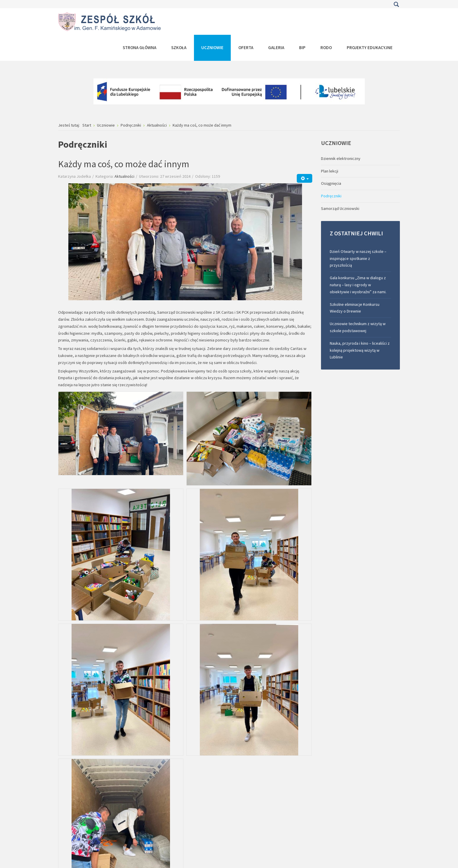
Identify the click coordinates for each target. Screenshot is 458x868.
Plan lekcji (330, 171)
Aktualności (124, 176)
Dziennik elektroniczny (341, 158)
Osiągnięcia (331, 183)
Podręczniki (331, 196)
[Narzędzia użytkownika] (305, 178)
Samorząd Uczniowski (340, 208)
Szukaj (396, 4)
